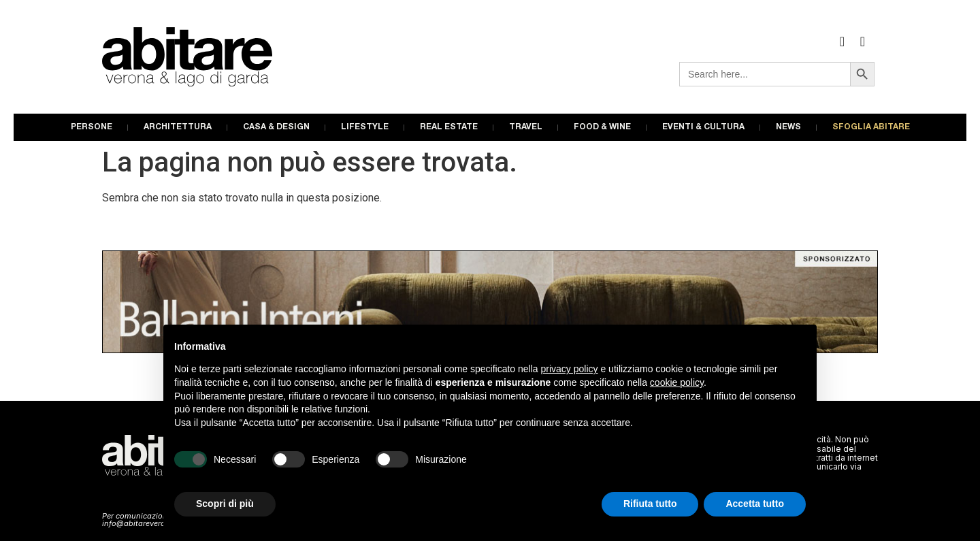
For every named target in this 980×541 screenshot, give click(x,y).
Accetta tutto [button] (755, 504)
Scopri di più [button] (225, 504)
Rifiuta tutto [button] (650, 504)
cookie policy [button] (677, 382)
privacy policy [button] (570, 369)
